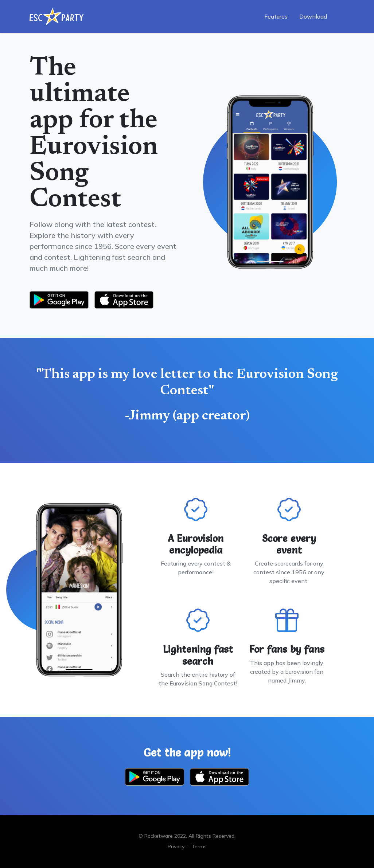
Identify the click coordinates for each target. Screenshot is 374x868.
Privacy (176, 847)
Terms (199, 847)
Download (313, 16)
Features (276, 16)
